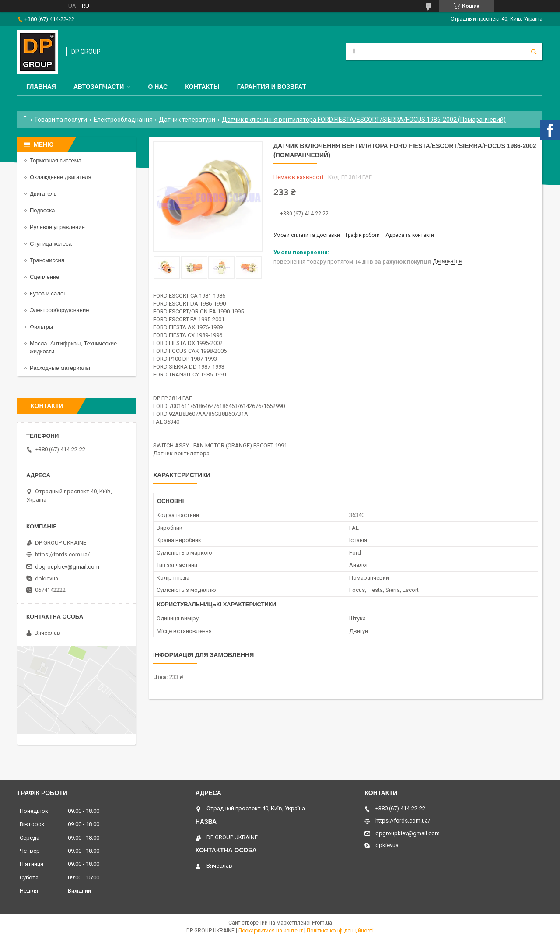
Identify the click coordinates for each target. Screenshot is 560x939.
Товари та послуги (61, 120)
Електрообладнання (123, 120)
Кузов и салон (48, 294)
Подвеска (42, 210)
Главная (41, 87)
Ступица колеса (51, 244)
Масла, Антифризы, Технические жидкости (73, 347)
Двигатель (43, 194)
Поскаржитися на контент (271, 931)
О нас (158, 87)
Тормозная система (56, 160)
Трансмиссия (47, 260)
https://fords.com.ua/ (62, 554)
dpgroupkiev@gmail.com (67, 567)
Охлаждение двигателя (60, 177)
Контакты (202, 87)
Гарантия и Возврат (272, 87)
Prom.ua (322, 923)
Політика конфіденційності (340, 931)
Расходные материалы (60, 368)
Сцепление (44, 277)
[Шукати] (534, 52)
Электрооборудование (59, 310)
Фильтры (41, 327)
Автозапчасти (99, 87)
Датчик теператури (187, 120)
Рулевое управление (57, 227)
